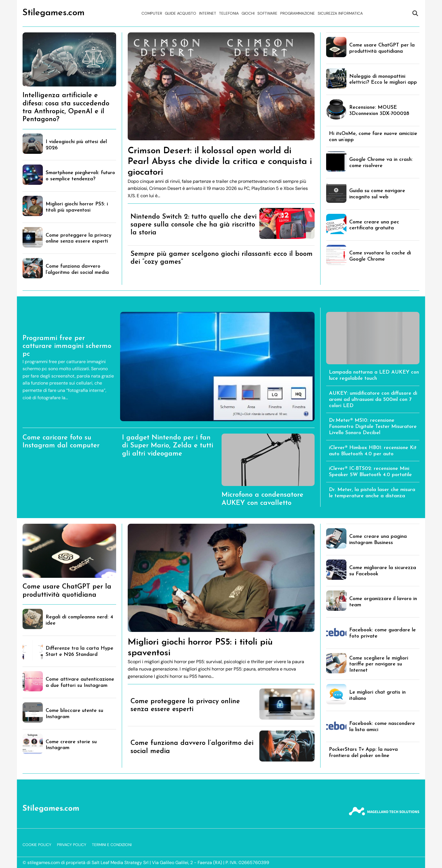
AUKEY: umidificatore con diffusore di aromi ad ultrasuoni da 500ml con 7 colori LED (373, 400)
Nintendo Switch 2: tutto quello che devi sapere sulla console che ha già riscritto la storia (194, 225)
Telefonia (229, 13)
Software (267, 13)
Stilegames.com (54, 13)
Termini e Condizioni (112, 845)
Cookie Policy (37, 845)
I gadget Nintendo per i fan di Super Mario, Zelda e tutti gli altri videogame (168, 446)
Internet (208, 13)
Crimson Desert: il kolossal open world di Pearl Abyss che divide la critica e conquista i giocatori (220, 162)
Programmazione (298, 13)
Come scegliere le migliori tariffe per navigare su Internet (379, 664)
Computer (152, 13)
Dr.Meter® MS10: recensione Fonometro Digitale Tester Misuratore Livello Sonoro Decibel (373, 427)
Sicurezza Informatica (340, 13)
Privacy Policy (72, 845)
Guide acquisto (181, 13)
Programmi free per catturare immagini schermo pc (67, 346)
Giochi (248, 13)
